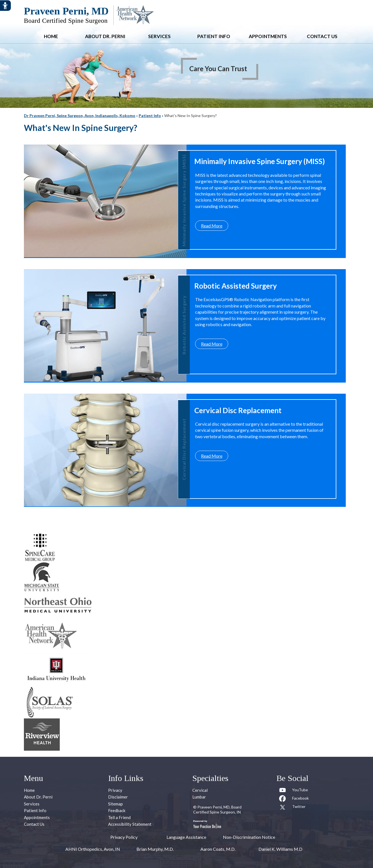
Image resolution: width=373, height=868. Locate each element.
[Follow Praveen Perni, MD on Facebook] (294, 799)
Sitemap (115, 804)
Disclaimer (118, 797)
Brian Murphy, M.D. (155, 849)
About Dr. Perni (105, 36)
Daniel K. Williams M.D (280, 849)
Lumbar (199, 797)
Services (159, 36)
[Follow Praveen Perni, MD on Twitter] (294, 808)
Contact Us (322, 36)
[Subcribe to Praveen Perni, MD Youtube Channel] (294, 791)
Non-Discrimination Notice (249, 837)
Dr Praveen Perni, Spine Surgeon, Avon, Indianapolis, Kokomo (80, 116)
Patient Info (214, 36)
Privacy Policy (124, 837)
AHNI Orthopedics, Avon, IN (93, 849)
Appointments (268, 36)
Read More (212, 226)
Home (51, 36)
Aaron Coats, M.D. (218, 849)
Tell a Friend (119, 817)
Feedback (117, 810)
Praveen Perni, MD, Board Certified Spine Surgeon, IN (217, 809)
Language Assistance (186, 837)
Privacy (115, 790)
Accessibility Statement (130, 824)
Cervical (200, 790)
